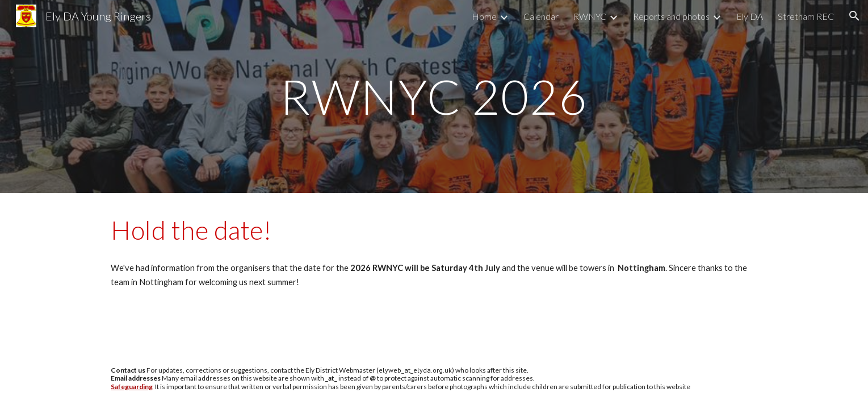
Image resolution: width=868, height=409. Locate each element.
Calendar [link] (541, 16)
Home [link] (484, 16)
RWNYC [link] (590, 16)
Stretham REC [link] (806, 16)
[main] (434, 96)
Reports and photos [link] (671, 16)
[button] (854, 16)
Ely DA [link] (750, 16)
